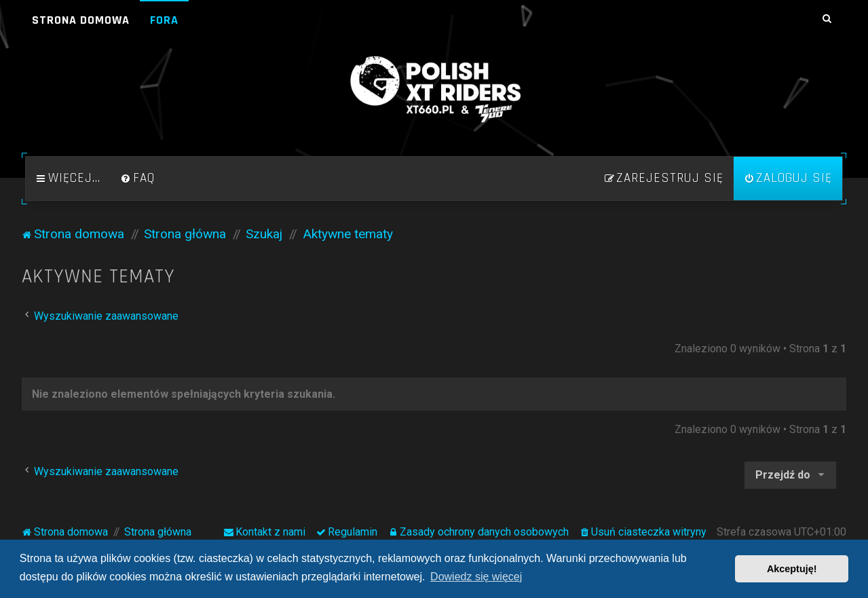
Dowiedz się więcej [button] (476, 577)
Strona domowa (81, 20)
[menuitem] (138, 179)
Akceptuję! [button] (792, 569)
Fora (164, 20)
